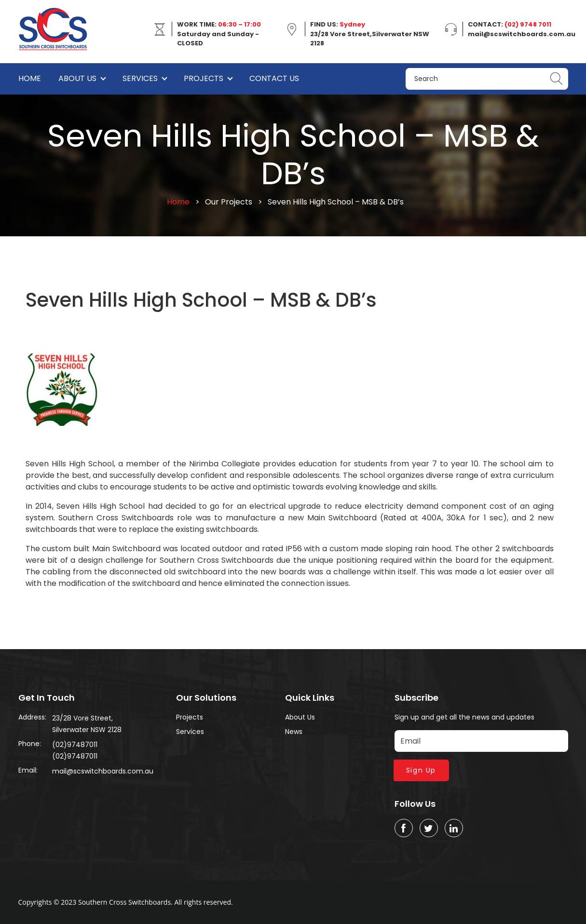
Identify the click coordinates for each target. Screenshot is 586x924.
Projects (204, 78)
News (294, 732)
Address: (32, 717)
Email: (28, 770)
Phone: (30, 744)
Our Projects (229, 202)
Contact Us (274, 78)
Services (140, 78)
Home (30, 78)
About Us (77, 78)
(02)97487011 (75, 745)
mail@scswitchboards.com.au (103, 771)
